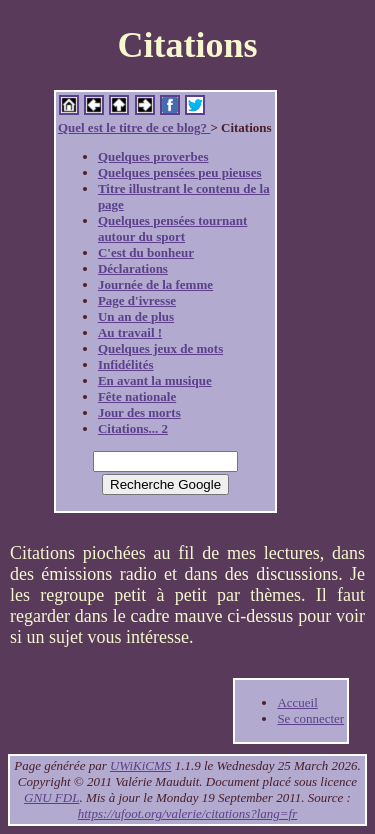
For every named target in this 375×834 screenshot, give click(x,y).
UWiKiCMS (140, 765)
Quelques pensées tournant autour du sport (173, 228)
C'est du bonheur (146, 252)
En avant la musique (155, 380)
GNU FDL (51, 797)
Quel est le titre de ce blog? (134, 127)
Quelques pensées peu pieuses (180, 172)
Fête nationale (137, 396)
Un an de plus (136, 316)
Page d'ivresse (137, 300)
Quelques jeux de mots (160, 348)
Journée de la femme (155, 284)
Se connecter (310, 718)
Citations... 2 (133, 428)
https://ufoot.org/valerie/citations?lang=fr (188, 813)
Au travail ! (130, 332)
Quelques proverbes (153, 156)
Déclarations (133, 268)
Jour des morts (139, 412)
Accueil (297, 702)
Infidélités (126, 364)
